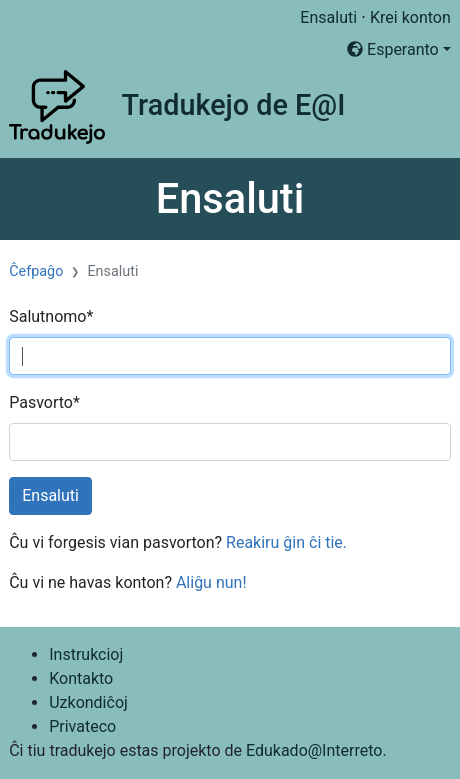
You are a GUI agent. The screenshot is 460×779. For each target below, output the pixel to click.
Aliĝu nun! (211, 582)
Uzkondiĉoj (88, 702)
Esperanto (393, 49)
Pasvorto (44, 402)
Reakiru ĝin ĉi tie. (286, 542)
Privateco (82, 726)
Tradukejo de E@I (233, 105)
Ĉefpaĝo (36, 271)
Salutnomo (51, 316)
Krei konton (410, 17)
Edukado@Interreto (314, 750)
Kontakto (81, 678)
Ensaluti (328, 17)
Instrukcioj (86, 654)
